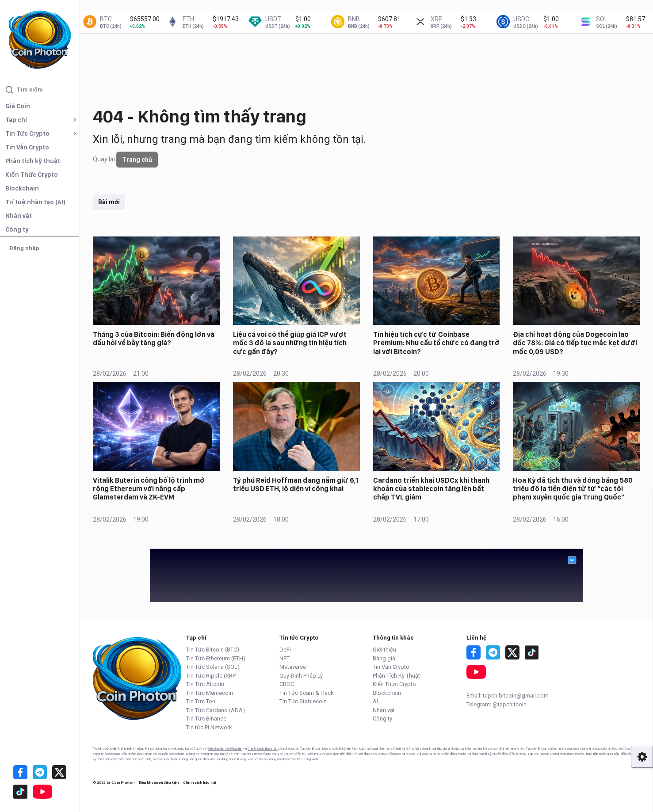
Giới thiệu (384, 650)
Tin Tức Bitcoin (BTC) (213, 650)
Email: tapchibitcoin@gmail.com (508, 696)
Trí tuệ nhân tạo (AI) (35, 202)
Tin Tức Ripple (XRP (211, 676)
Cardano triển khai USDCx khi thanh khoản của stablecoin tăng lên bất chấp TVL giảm (431, 489)
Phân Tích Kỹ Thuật (396, 676)
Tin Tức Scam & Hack (307, 693)
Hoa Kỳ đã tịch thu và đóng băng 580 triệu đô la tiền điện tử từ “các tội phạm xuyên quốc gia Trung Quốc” (573, 489)
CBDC (287, 684)
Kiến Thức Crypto (32, 175)
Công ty (17, 229)
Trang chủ (137, 160)
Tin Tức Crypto (27, 133)
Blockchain (22, 188)
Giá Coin (18, 106)
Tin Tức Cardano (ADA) (216, 710)
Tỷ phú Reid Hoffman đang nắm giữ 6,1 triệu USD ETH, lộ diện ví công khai (296, 484)
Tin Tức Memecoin (210, 693)
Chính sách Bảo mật (263, 749)
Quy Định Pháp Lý (301, 676)
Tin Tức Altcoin (205, 684)
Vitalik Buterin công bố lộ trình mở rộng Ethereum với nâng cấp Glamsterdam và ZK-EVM (149, 489)
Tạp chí (16, 120)
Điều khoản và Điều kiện (225, 749)
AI (375, 701)
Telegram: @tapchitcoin (496, 704)
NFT (284, 658)
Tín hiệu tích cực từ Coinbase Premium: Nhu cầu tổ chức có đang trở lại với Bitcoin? (436, 343)
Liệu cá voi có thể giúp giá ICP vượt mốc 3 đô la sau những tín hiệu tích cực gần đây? (290, 343)
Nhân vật (19, 216)
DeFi (285, 650)
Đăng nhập (24, 248)
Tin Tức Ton (201, 701)
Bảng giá (384, 658)
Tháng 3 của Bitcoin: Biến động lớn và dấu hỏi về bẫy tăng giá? (154, 339)
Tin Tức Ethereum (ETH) (216, 658)
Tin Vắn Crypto (27, 147)
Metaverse (293, 667)
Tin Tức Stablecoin (303, 701)
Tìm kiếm (24, 90)
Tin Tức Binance (206, 719)
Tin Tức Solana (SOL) (213, 667)
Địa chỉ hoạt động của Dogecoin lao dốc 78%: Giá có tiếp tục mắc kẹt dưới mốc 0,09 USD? (575, 343)
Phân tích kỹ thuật (33, 161)
